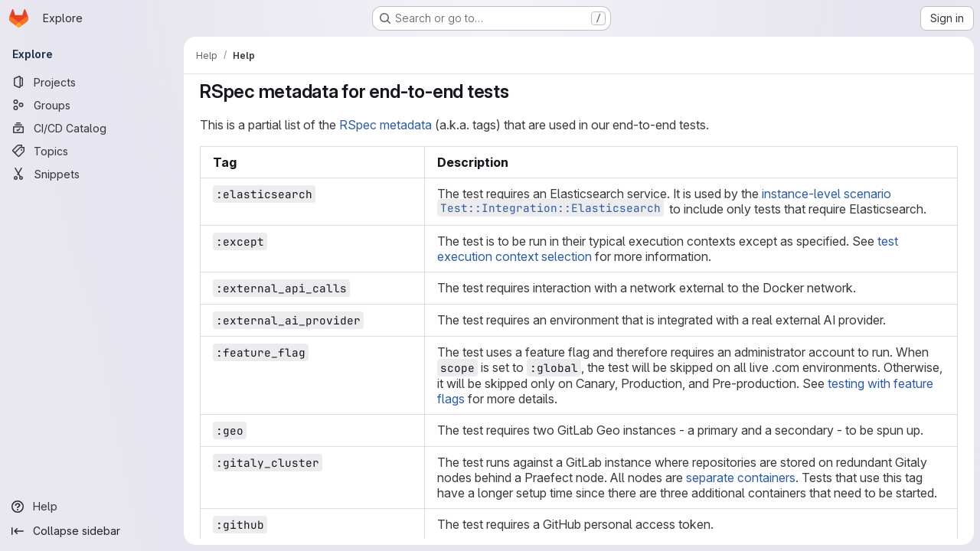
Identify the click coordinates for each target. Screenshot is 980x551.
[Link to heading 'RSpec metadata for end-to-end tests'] (519, 91)
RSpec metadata (385, 125)
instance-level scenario (826, 194)
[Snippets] (92, 174)
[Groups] (92, 105)
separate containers (741, 478)
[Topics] (92, 151)
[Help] (92, 507)
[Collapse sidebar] (92, 531)
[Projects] (92, 82)
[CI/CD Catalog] (92, 128)
